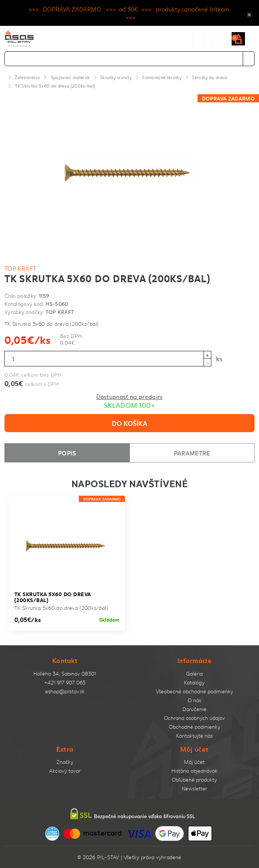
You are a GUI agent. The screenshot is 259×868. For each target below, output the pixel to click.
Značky (65, 762)
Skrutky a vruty (116, 77)
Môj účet (194, 762)
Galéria (194, 674)
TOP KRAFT (20, 268)
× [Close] (249, 13)
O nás (194, 700)
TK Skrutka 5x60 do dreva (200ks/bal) (55, 86)
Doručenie (194, 709)
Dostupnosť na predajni (129, 396)
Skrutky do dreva (210, 77)
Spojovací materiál (70, 77)
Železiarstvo (27, 77)
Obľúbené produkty (194, 780)
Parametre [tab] (192, 453)
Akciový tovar (65, 771)
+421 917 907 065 (65, 682)
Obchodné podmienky (194, 727)
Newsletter (194, 788)
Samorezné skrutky (162, 77)
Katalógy (194, 682)
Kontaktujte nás (194, 736)
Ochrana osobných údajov (194, 718)
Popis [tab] (67, 453)
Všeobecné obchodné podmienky (194, 691)
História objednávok (194, 771)
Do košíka (129, 423)
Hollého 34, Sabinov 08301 (65, 674)
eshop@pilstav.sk (65, 691)
